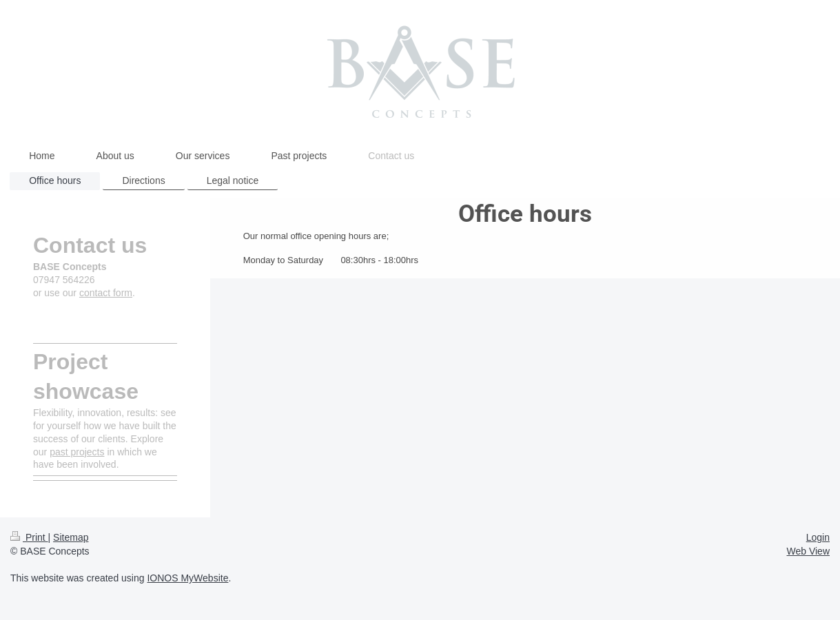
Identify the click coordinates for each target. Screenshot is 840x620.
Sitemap (71, 537)
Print (29, 537)
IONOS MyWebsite (187, 578)
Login (818, 537)
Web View (808, 551)
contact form (106, 293)
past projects (77, 452)
